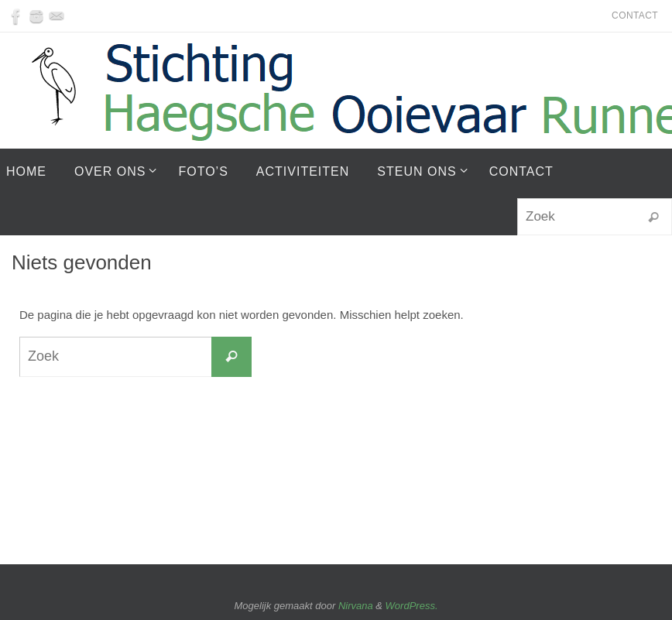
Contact (635, 15)
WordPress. (412, 606)
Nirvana (356, 606)
